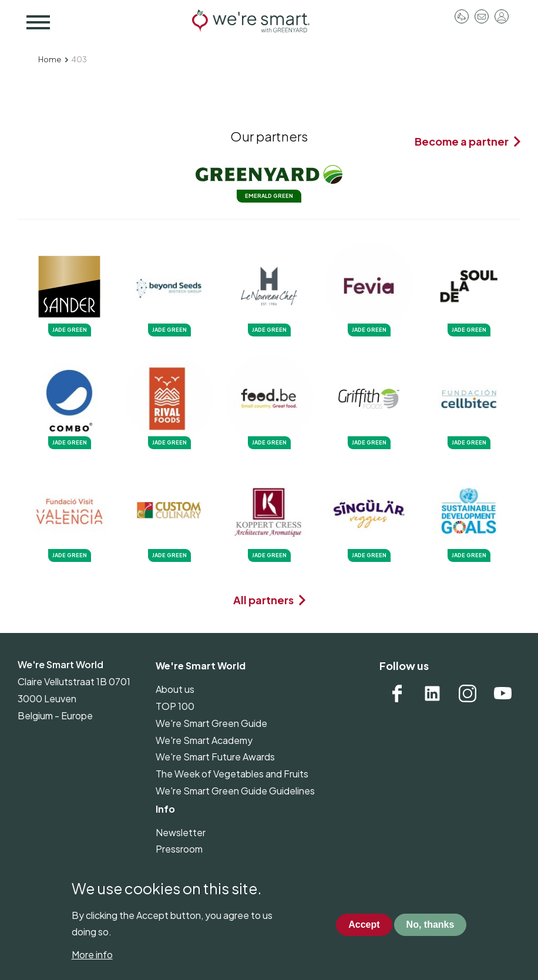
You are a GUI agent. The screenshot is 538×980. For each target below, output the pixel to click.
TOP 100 (175, 706)
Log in (502, 16)
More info (92, 966)
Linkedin (432, 693)
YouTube (503, 693)
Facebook (397, 693)
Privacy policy (185, 866)
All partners (263, 600)
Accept (364, 936)
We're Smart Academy (204, 740)
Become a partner (462, 141)
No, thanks (431, 936)
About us (175, 689)
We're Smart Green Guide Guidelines (235, 791)
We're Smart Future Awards (215, 757)
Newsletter (181, 832)
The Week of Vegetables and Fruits (232, 774)
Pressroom (462, 16)
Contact (482, 16)
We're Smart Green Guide (211, 723)
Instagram (468, 693)
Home (50, 59)
